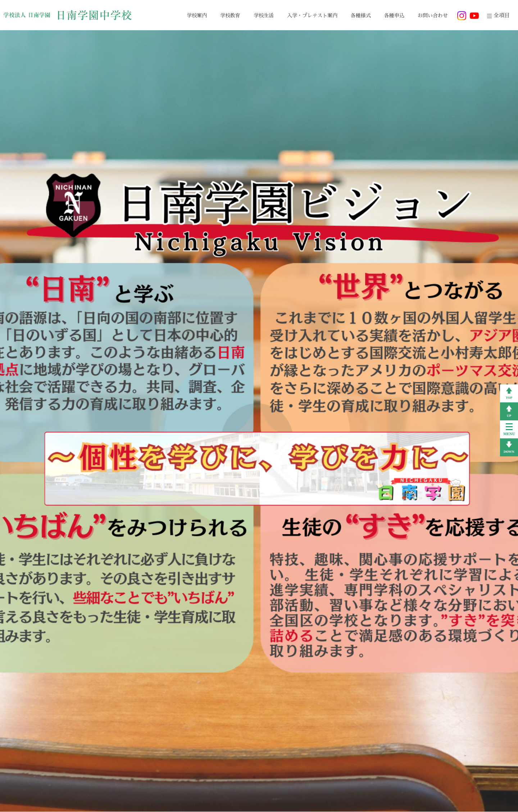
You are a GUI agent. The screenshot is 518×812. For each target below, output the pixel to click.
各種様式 (361, 15)
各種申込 (394, 15)
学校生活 (264, 15)
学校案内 (197, 15)
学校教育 (230, 15)
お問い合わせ (433, 15)
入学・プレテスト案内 (312, 15)
